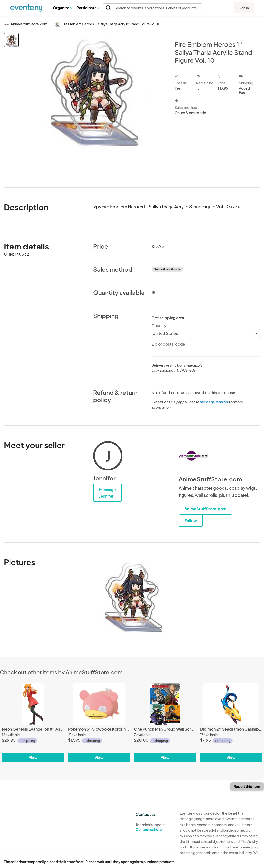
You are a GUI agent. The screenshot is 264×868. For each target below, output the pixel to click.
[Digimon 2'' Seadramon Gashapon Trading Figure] (231, 704)
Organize (63, 7)
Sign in (244, 8)
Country (159, 325)
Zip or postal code (168, 344)
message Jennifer (214, 402)
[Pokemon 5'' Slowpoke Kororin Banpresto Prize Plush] (99, 704)
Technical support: (154, 827)
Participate (88, 7)
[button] (63, 8)
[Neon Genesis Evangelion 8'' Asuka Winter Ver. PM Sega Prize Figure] (33, 704)
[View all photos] (93, 106)
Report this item (247, 786)
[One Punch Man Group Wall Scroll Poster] (165, 704)
